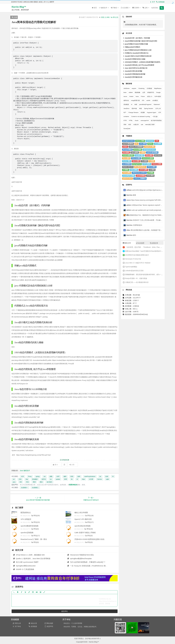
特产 (125, 113)
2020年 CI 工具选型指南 (23, 569)
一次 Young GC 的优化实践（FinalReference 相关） (88, 566)
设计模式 (49, 482)
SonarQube (127, 129)
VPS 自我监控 (26, 519)
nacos (125, 96)
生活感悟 (125, 8)
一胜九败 (155, 117)
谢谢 (131, 195)
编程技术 (104, 8)
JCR (160, 113)
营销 (125, 125)
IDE (21, 482)
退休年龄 (134, 109)
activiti (148, 100)
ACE (22, 476)
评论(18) (89, 516)
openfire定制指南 (27, 533)
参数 (51, 476)
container (126, 117)
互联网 (136, 8)
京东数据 (149, 88)
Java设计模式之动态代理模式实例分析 (138, 56)
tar (100, 476)
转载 (14, 17)
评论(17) (89, 522)
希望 (34, 482)
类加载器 (35, 479)
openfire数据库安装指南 (30, 526)
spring (38, 476)
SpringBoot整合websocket (24, 566)
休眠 (136, 104)
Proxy (30, 476)
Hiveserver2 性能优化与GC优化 (80, 555)
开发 (27, 482)
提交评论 (65, 611)
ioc (51, 479)
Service (100, 479)
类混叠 (143, 113)
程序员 (44, 479)
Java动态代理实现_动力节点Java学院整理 (139, 65)
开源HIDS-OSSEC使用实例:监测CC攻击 (89, 539)
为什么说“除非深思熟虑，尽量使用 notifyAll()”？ (86, 562)
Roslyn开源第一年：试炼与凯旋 (136, 278)
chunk (137, 121)
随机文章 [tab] (127, 243)
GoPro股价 (158, 96)
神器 (141, 109)
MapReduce (158, 88)
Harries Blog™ (19, 7)
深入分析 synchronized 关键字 (26, 562)
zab (142, 125)
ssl (14, 479)
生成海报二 (35, 488)
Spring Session (149, 109)
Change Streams (133, 113)
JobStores (127, 88)
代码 (20, 479)
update (58, 479)
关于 (152, 2)
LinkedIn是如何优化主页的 (134, 271)
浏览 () (105, 17)
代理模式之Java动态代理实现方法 (136, 53)
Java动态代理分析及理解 (133, 71)
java (14, 482)
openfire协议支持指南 (82, 526)
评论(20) (35, 516)
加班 (79, 476)
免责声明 (49, 626)
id (77, 479)
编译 (65, 476)
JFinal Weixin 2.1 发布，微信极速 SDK (29, 555)
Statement (157, 104)
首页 (94, 8)
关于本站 (17, 626)
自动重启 (155, 100)
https (83, 479)
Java (21, 471)
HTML (131, 121)
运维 (146, 8)
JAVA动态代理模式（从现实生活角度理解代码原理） (142, 62)
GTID (125, 121)
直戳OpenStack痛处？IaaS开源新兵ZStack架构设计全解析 (146, 251)
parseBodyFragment (145, 104)
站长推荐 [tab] (140, 243)
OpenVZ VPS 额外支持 (83, 519)
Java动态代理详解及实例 (133, 77)
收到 (131, 235)
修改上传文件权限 (81, 512)
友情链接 (160, 2)
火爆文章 (136, 125)
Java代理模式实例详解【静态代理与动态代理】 (141, 41)
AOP (58, 476)
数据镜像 (137, 92)
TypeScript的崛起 (131, 267)
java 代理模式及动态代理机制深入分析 (138, 50)
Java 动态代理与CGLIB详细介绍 (135, 68)
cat (45, 476)
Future (143, 96)
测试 (41, 482)
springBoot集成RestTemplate (79, 559)
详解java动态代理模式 (132, 47)
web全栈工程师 (150, 125)
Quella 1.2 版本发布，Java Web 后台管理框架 (32, 559)
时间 (72, 476)
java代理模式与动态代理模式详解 (136, 44)
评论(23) (35, 522)
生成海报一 (24, 488)
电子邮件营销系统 (156, 121)
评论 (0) (114, 17)
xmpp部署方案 (135, 100)
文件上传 (158, 109)
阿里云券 (17, 623)
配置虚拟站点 (26, 512)
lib (72, 479)
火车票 (91, 479)
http (27, 479)
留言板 (155, 8)
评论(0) (35, 529)
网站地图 (49, 623)
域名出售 (33, 623)
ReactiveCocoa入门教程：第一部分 (34, 539)
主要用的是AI (134, 225)
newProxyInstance (90, 476)
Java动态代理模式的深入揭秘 (134, 59)
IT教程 (115, 8)
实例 (107, 476)
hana (137, 96)
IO (113, 476)
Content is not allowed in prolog (141, 117)
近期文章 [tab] (154, 243)
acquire (134, 88)
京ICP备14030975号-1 (93, 639)
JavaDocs (127, 109)
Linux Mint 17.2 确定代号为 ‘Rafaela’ (138, 263)
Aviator (131, 96)
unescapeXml (145, 121)
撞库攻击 (126, 100)
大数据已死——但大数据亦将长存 (137, 282)
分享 (72, 465)
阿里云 (81, 639)
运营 (144, 92)
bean (125, 92)
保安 (130, 125)
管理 (66, 479)
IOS (143, 100)
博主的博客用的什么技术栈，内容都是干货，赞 (145, 230)
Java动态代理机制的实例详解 (134, 74)
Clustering (141, 88)
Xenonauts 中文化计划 (133, 259)
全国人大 (150, 96)
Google (158, 92)
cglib (107, 479)
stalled (131, 92)
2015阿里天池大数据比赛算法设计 (137, 255)
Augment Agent (151, 113)
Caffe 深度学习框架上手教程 (85, 533)
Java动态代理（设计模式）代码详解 (137, 38)
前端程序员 (151, 92)
